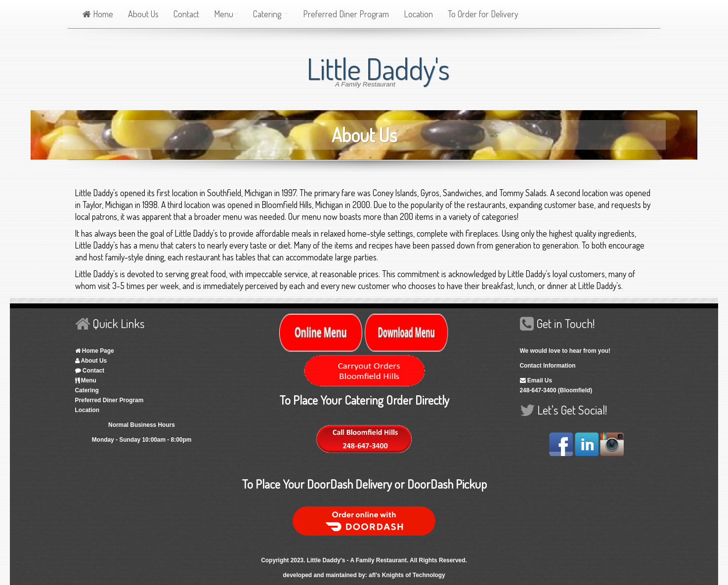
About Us (143, 14)
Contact (186, 14)
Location (418, 14)
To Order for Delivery (483, 14)
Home (98, 14)
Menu (226, 14)
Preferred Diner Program (346, 14)
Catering (271, 14)
